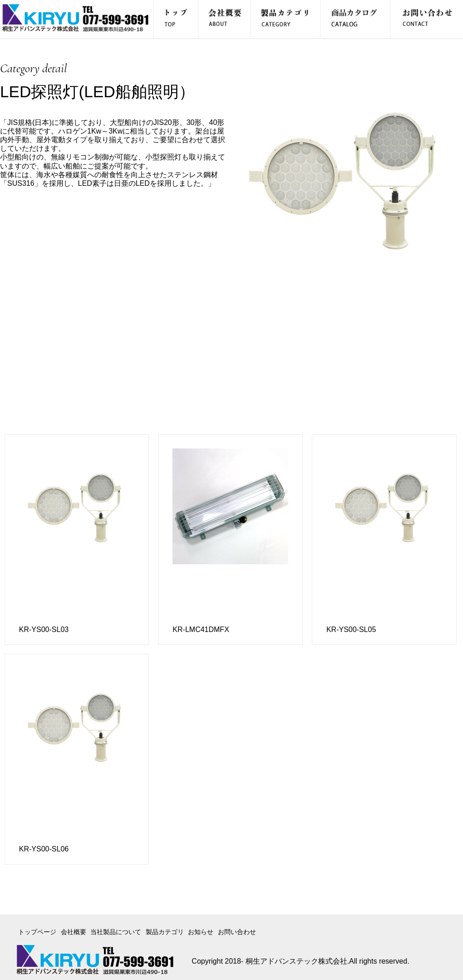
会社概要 (74, 932)
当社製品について (116, 932)
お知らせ (201, 932)
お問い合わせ (237, 932)
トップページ (37, 932)
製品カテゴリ (165, 932)
